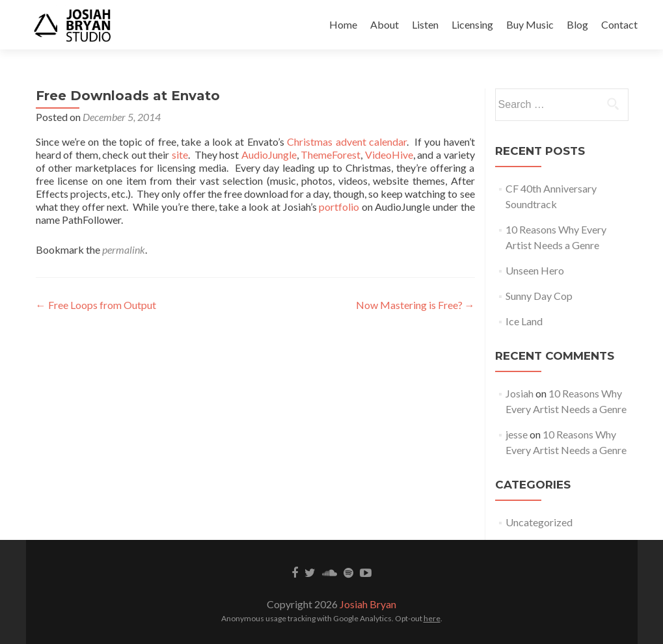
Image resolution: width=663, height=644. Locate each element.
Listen (425, 24)
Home (343, 24)
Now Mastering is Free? (415, 305)
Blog (577, 24)
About (385, 24)
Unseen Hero (535, 270)
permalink (124, 249)
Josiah (520, 393)
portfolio (339, 207)
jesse (517, 434)
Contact (619, 24)
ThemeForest (331, 154)
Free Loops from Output (96, 305)
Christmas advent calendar (347, 141)
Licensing (472, 24)
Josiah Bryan (368, 604)
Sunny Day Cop (539, 296)
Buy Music (530, 24)
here (432, 618)
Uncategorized (539, 522)
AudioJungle (269, 154)
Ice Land (524, 321)
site (180, 154)
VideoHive (389, 154)
